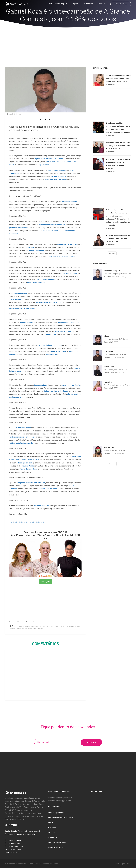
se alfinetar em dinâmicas (46, 279)
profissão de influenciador (20, 228)
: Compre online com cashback (23, 831)
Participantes (88, 4)
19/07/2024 (111, 152)
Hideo (107, 336)
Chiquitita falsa (50, 334)
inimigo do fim (51, 354)
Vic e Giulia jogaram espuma (50, 345)
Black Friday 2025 (12, 852)
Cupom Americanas (12, 843)
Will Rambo (109, 447)
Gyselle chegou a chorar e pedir (49, 302)
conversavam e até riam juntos (22, 308)
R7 (34, 621)
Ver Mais (112, 253)
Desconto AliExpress (13, 849)
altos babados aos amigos (68, 322)
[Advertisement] (68, 44)
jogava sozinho (41, 385)
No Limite (52, 832)
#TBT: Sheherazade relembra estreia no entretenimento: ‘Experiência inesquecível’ (119, 79)
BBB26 (51, 823)
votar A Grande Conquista (36, 522)
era (30, 463)
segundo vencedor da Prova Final (32, 483)
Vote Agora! (45, 581)
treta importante (20, 293)
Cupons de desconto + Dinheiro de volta (20, 834)
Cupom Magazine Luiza (14, 846)
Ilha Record (52, 837)
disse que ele (23, 463)
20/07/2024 (111, 135)
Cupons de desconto (13, 840)
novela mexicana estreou (68, 244)
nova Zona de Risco (29, 469)
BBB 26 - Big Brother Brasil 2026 (60, 818)
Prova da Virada (27, 466)
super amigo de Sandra (71, 385)
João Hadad (109, 351)
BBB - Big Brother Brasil (57, 842)
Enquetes (75, 4)
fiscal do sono (16, 299)
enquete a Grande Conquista (18, 522)
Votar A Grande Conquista (58, 4)
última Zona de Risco (49, 489)
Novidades (102, 4)
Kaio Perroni (109, 367)
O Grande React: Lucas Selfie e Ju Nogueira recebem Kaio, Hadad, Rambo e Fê (118, 146)
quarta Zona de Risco (36, 283)
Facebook (97, 791)
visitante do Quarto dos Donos (56, 391)
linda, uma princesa (63, 331)
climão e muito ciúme (69, 273)
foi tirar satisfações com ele (21, 443)
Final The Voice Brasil (56, 847)
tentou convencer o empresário (22, 437)
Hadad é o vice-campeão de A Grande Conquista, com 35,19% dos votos (118, 239)
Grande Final (121, 4)
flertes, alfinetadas (37, 250)
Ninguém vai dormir (58, 351)
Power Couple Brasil (56, 813)
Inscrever (91, 742)
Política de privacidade (122, 864)
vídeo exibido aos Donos (21, 428)
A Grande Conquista (41, 506)
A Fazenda (52, 828)
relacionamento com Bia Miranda (51, 225)
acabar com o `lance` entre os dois (60, 257)
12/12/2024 (111, 85)
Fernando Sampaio (112, 271)
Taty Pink (108, 382)
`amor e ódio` (29, 247)
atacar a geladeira (27, 322)
